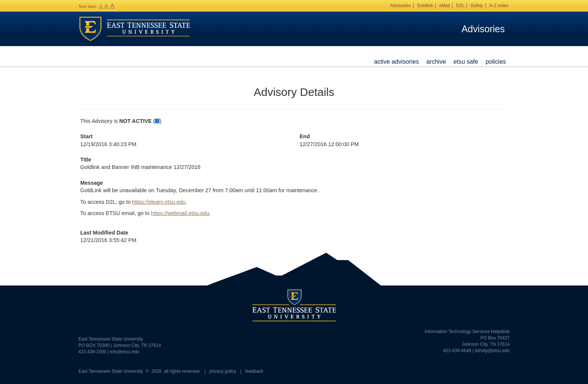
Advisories (400, 6)
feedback (254, 371)
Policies (496, 61)
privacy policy (223, 371)
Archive (436, 61)
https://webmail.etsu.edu (180, 213)
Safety (477, 6)
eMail (445, 6)
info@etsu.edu (125, 352)
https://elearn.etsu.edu (159, 202)
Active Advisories (396, 61)
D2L (460, 6)
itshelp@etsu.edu (492, 351)
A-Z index (499, 6)
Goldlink (425, 6)
